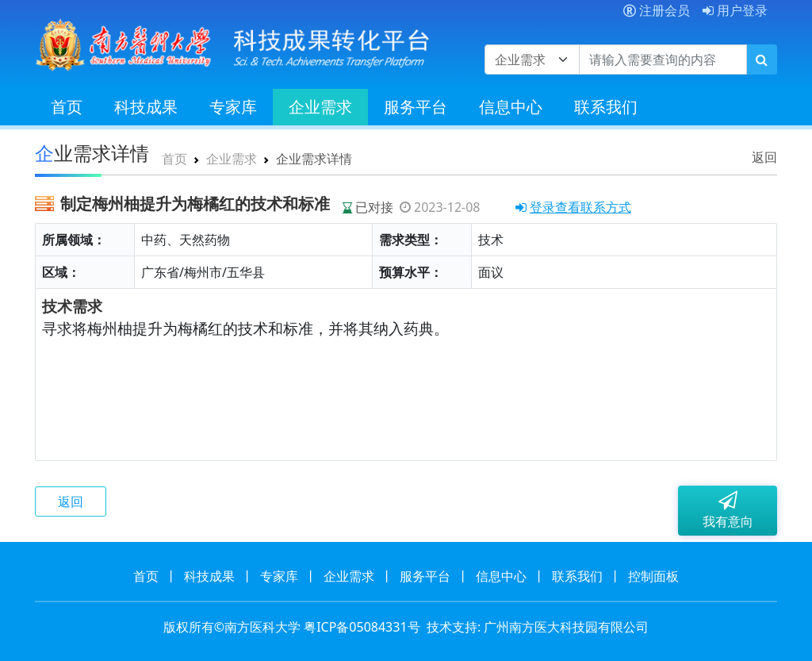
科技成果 (146, 107)
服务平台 (416, 107)
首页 (67, 107)
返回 (764, 157)
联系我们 (606, 107)
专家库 (233, 107)
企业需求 (320, 107)
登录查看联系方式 (573, 207)
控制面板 (653, 576)
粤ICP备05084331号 (362, 627)
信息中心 (511, 107)
